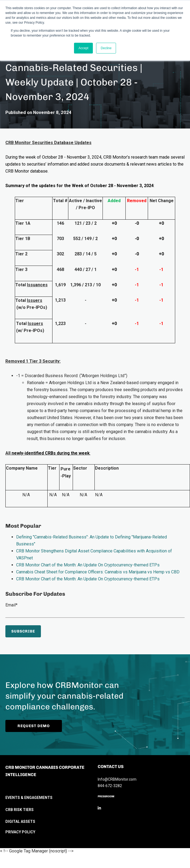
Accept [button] (84, 48)
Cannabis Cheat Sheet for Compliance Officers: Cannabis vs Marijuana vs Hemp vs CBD (98, 572)
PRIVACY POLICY (20, 832)
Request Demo (42, 726)
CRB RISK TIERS (20, 810)
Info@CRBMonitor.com (117, 779)
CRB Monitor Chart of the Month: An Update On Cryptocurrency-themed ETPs (88, 565)
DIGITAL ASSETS (20, 821)
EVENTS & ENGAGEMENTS (29, 798)
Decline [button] (106, 48)
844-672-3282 (110, 786)
